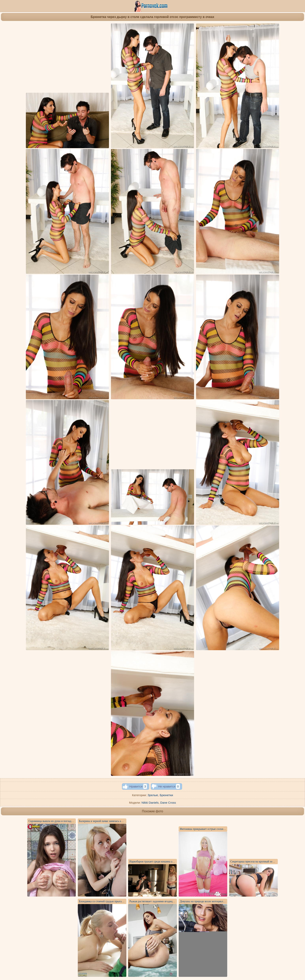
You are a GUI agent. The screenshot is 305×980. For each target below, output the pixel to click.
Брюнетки (166, 795)
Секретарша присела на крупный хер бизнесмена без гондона (267, 862)
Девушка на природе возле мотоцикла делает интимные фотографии (220, 901)
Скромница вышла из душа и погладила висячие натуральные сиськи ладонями (75, 821)
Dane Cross (168, 803)
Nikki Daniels (150, 803)
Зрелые (153, 795)
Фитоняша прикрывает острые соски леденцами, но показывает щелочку (223, 829)
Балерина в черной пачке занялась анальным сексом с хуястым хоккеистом (123, 821)
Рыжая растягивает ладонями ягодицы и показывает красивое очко (168, 901)
